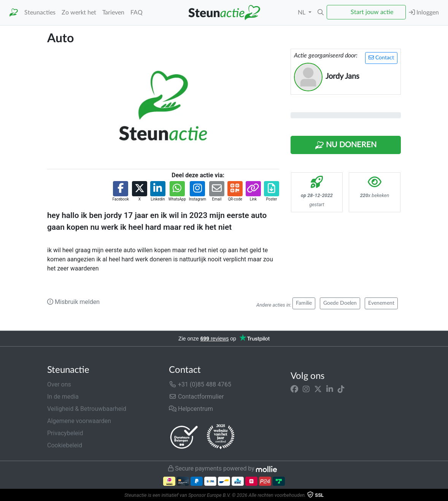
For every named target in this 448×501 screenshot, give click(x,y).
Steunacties (40, 13)
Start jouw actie (372, 12)
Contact (381, 58)
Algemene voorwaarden (79, 421)
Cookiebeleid (65, 445)
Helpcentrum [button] (191, 409)
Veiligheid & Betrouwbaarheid (87, 409)
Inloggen (424, 12)
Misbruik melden (73, 302)
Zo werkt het (79, 13)
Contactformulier (196, 397)
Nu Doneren (346, 145)
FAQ (137, 13)
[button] (321, 13)
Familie (304, 303)
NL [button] (302, 13)
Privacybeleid (65, 433)
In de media (63, 397)
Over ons (59, 384)
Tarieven (113, 13)
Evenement (381, 303)
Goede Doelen (340, 303)
